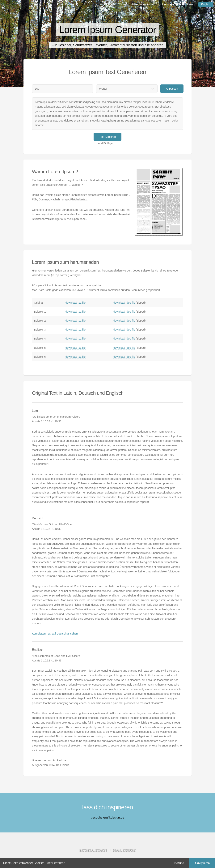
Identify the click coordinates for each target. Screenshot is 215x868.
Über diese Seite (171, 4)
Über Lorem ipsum (143, 4)
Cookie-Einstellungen (125, 850)
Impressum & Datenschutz (93, 850)
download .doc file (124, 303)
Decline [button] (179, 863)
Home (122, 4)
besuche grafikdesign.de (108, 817)
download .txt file (76, 303)
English (206, 4)
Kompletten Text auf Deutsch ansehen (55, 634)
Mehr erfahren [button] (56, 863)
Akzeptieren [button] (202, 863)
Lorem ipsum (11, 4)
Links (190, 4)
